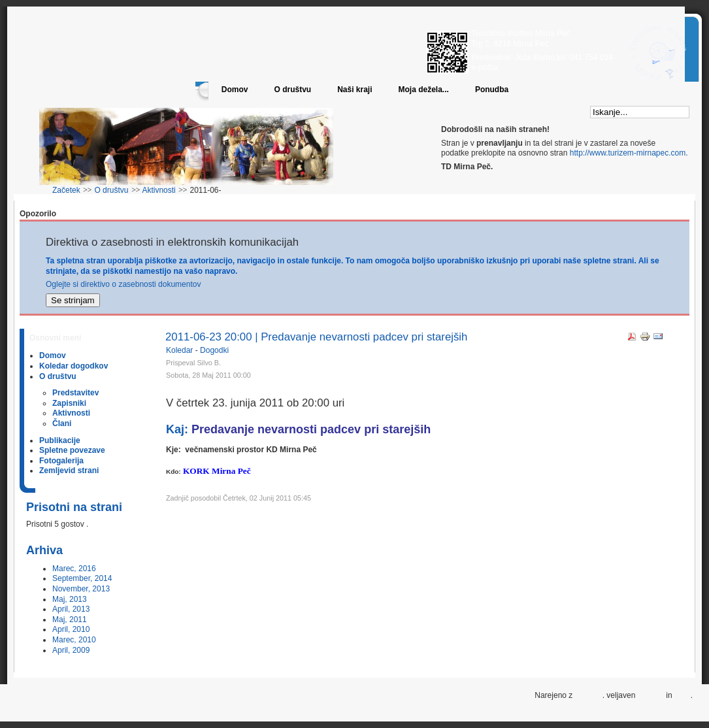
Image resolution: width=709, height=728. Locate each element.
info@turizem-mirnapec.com (549, 67)
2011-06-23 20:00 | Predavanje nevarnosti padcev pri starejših (316, 337)
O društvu (292, 90)
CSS (683, 695)
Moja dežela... (424, 90)
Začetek (66, 190)
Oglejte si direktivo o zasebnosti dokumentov (123, 284)
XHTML (651, 695)
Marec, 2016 (74, 569)
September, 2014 (82, 578)
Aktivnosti (158, 190)
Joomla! (589, 695)
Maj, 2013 (70, 599)
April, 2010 (71, 629)
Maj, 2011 (70, 620)
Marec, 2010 (74, 640)
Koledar (181, 350)
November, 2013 (81, 589)
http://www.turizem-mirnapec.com (628, 153)
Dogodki (214, 350)
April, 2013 (71, 609)
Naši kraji (354, 90)
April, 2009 (71, 650)
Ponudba (492, 90)
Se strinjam (73, 300)
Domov (235, 90)
